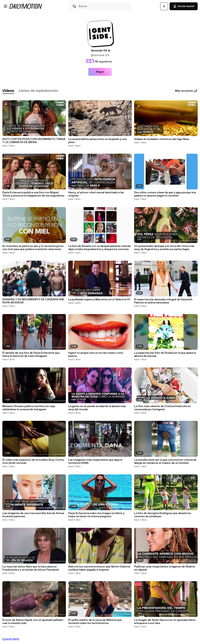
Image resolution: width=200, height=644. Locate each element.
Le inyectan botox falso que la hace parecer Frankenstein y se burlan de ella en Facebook (31, 568)
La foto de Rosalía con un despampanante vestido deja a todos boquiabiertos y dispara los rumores (100, 248)
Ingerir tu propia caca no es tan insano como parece (96, 354)
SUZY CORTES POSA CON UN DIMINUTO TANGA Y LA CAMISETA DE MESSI (34, 141)
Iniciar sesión (184, 6)
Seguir (100, 72)
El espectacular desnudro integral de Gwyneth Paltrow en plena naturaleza (163, 301)
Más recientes (186, 91)
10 (18, 639)
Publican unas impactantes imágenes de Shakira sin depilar (165, 568)
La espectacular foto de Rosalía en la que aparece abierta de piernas (165, 354)
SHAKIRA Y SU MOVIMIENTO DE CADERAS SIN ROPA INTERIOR (33, 301)
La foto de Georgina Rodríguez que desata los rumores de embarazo (163, 515)
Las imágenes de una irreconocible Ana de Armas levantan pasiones (33, 515)
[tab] (8, 91)
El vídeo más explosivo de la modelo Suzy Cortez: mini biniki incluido (34, 461)
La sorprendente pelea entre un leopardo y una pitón (97, 141)
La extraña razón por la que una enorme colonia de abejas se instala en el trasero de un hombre (165, 461)
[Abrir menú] (5, 6)
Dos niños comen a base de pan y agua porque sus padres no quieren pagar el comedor (165, 194)
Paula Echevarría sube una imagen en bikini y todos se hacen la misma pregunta (96, 515)
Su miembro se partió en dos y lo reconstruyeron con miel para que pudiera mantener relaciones (33, 248)
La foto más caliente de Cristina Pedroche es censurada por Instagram (162, 408)
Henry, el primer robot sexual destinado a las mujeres (96, 194)
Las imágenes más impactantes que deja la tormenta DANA (95, 461)
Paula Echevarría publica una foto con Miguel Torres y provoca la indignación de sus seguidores (33, 194)
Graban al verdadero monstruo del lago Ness (162, 139)
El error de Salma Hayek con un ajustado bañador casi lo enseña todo (33, 622)
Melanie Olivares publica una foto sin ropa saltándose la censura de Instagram (29, 408)
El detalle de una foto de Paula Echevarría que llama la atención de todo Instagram (31, 354)
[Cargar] (164, 6)
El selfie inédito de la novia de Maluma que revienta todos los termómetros (95, 622)
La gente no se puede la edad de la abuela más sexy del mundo (97, 408)
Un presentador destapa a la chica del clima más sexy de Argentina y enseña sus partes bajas (164, 248)
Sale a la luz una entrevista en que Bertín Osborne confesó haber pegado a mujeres (99, 568)
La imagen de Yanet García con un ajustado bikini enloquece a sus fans (165, 622)
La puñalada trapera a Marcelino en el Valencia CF (99, 300)
